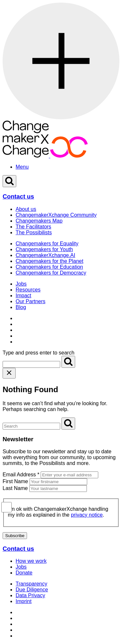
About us (26, 209)
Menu (22, 167)
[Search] (68, 362)
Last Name (15, 488)
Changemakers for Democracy (51, 273)
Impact (23, 296)
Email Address (21, 475)
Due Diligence (32, 590)
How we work (31, 561)
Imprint (24, 601)
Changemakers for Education (49, 267)
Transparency (31, 584)
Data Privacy (30, 595)
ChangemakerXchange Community (56, 215)
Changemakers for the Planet (49, 261)
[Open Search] (9, 181)
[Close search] (9, 373)
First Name (15, 481)
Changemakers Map (39, 221)
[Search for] (31, 364)
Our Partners (31, 301)
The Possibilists (34, 232)
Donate (24, 573)
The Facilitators (33, 227)
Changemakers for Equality (47, 244)
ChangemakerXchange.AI (45, 255)
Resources (28, 290)
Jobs (21, 284)
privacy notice (87, 515)
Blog (21, 307)
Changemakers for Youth (44, 249)
